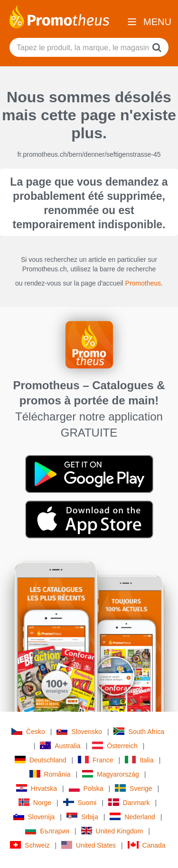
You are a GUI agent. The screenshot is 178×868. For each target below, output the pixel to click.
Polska (86, 788)
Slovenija (34, 817)
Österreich (115, 746)
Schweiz (30, 845)
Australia (60, 746)
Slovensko (79, 731)
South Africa (139, 731)
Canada (147, 845)
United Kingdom (112, 831)
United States (89, 845)
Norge (35, 802)
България (47, 831)
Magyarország (111, 774)
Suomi (80, 802)
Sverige (133, 788)
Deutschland (41, 760)
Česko (28, 731)
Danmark (129, 802)
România (50, 774)
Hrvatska (37, 788)
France (96, 760)
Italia (139, 760)
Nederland (132, 817)
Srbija (82, 817)
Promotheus (143, 283)
